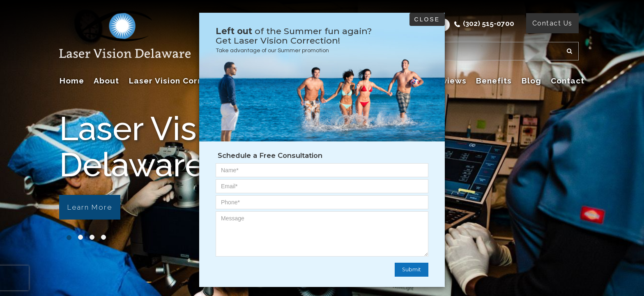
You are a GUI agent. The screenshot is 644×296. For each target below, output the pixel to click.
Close (427, 19)
